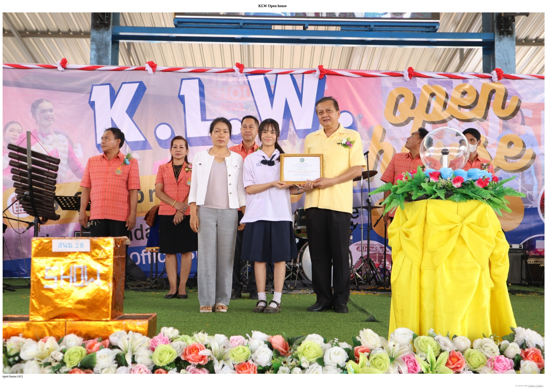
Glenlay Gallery (536, 386)
